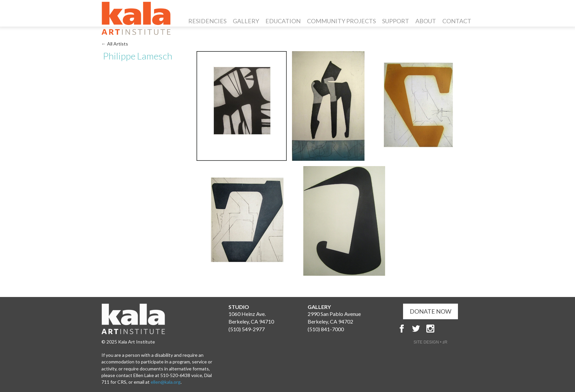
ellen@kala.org (166, 382)
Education (283, 21)
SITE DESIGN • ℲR (431, 342)
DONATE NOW (431, 311)
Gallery (246, 21)
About (426, 21)
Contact (457, 21)
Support (396, 21)
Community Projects (341, 21)
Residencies (207, 21)
